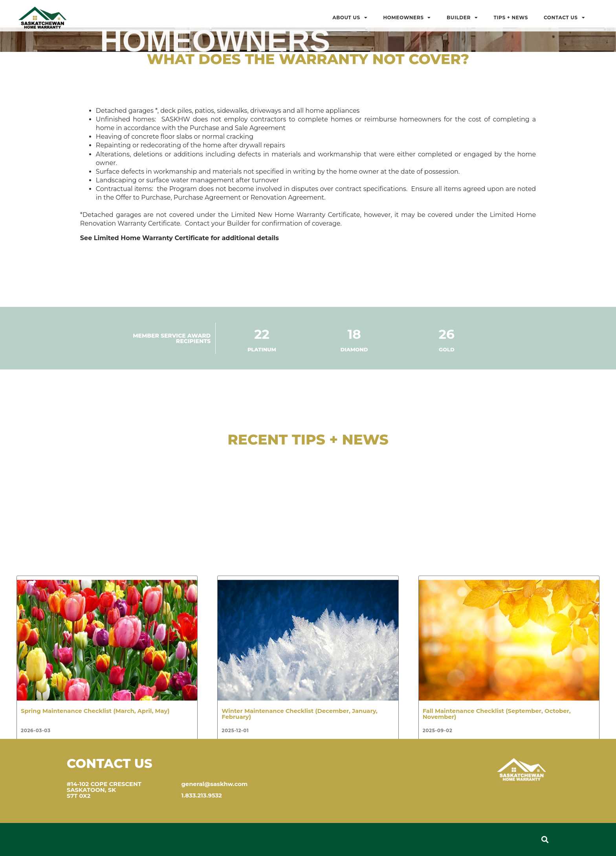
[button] (545, 840)
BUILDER (462, 18)
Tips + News (511, 17)
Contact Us (564, 18)
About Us (350, 18)
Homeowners (407, 18)
